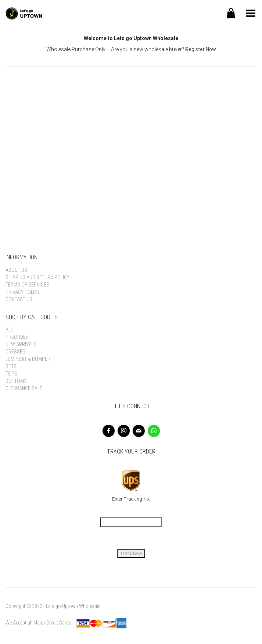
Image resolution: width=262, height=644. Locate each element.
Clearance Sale (24, 388)
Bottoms (16, 381)
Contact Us (19, 299)
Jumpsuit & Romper (28, 359)
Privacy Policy (23, 292)
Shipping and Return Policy (37, 277)
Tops (11, 374)
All (9, 330)
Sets (11, 366)
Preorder (17, 337)
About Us (16, 270)
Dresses (15, 352)
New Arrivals (21, 344)
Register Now (201, 49)
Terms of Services (27, 285)
